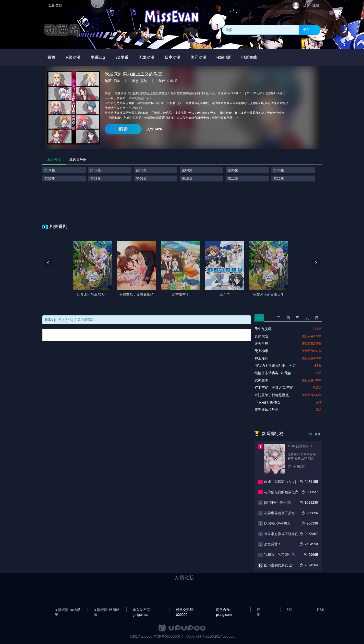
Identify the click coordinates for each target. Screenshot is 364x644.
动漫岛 (62, 30)
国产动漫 (198, 57)
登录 (306, 5)
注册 (316, 5)
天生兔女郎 (263, 329)
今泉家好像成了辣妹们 (281, 534)
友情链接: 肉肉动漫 (68, 610)
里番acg (98, 57)
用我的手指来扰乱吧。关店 (275, 366)
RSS (321, 610)
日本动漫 (172, 57)
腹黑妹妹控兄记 (267, 410)
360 (289, 610)
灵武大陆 (261, 336)
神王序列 (261, 358)
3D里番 (122, 57)
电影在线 (249, 57)
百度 (258, 610)
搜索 (306, 30)
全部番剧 (55, 5)
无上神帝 (261, 351)
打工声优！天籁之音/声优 (274, 388)
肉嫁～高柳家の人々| (280, 482)
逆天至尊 (261, 344)
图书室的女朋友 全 (278, 565)
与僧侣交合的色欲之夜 (281, 492)
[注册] (58, 320)
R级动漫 (73, 57)
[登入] (69, 320)
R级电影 (224, 57)
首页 (51, 57)
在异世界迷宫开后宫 (279, 513)
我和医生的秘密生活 (279, 555)
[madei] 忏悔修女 (267, 402)
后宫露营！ (273, 544)
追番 (123, 129)
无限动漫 (146, 57)
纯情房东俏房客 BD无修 (273, 373)
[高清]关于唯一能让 (279, 502)
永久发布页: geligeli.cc (142, 610)
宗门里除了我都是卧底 (272, 395)
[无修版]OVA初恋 (277, 523)
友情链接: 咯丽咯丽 (107, 610)
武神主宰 (261, 380)
